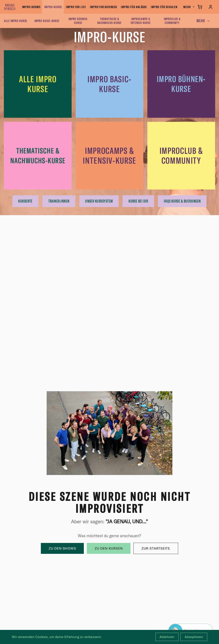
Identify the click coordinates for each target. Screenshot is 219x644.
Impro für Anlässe (134, 7)
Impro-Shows (31, 7)
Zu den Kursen (109, 548)
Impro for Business (103, 7)
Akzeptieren (194, 637)
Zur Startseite (156, 548)
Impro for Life (76, 7)
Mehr (189, 7)
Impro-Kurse (53, 7)
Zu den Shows (62, 548)
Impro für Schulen (164, 7)
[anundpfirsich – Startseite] (17, 7)
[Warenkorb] (200, 7)
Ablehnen (167, 637)
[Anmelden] (211, 7)
